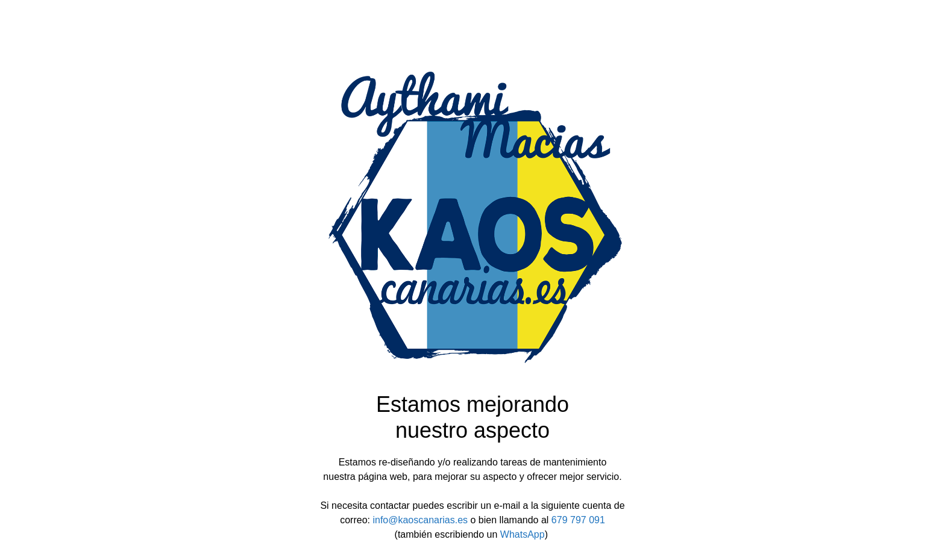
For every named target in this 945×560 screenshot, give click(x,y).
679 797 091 (578, 520)
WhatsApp (523, 534)
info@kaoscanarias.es (420, 520)
